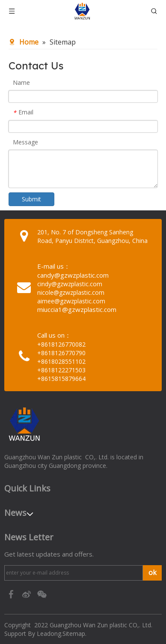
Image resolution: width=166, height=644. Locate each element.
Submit (31, 199)
